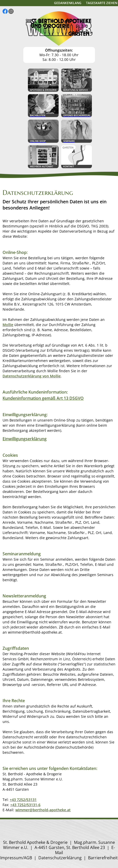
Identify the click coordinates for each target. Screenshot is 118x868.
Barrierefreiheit (103, 858)
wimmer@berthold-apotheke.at (43, 810)
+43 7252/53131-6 (25, 805)
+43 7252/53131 (23, 800)
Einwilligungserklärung (25, 439)
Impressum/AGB (16, 858)
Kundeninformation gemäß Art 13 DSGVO (43, 398)
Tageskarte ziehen (102, 3)
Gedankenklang (68, 3)
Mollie (8, 325)
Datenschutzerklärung (60, 858)
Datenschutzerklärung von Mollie (32, 376)
